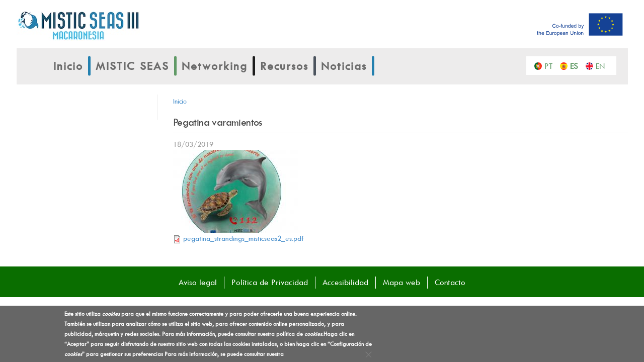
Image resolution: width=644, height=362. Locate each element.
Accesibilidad (345, 282)
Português (551, 65)
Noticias (344, 66)
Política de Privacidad (270, 282)
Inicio (68, 66)
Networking (215, 66)
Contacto (450, 282)
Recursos (284, 66)
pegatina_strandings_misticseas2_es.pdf (244, 238)
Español (577, 65)
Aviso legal (198, 282)
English (602, 65)
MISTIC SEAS (132, 66)
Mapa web (401, 282)
